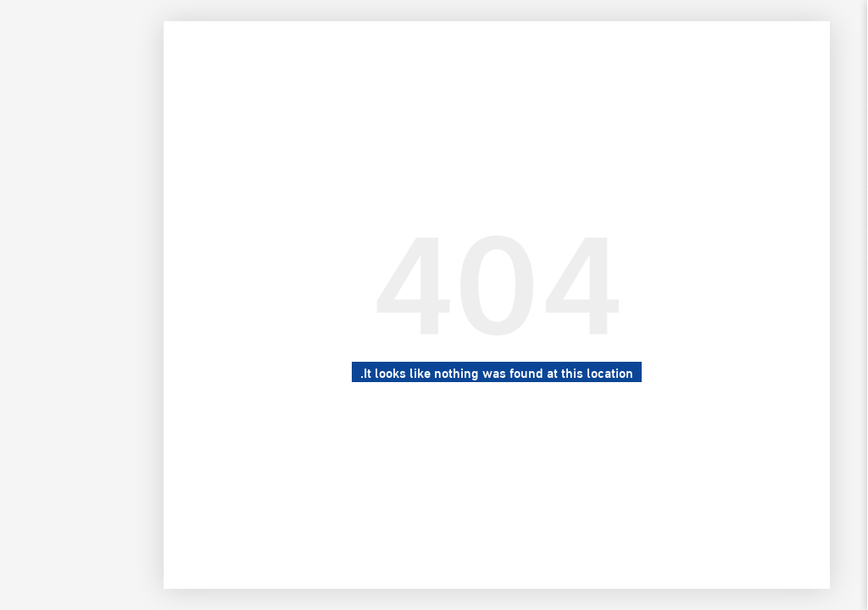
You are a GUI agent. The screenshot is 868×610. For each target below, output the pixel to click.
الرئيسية (804, 130)
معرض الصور (805, 168)
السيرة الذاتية (804, 206)
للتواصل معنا (804, 244)
